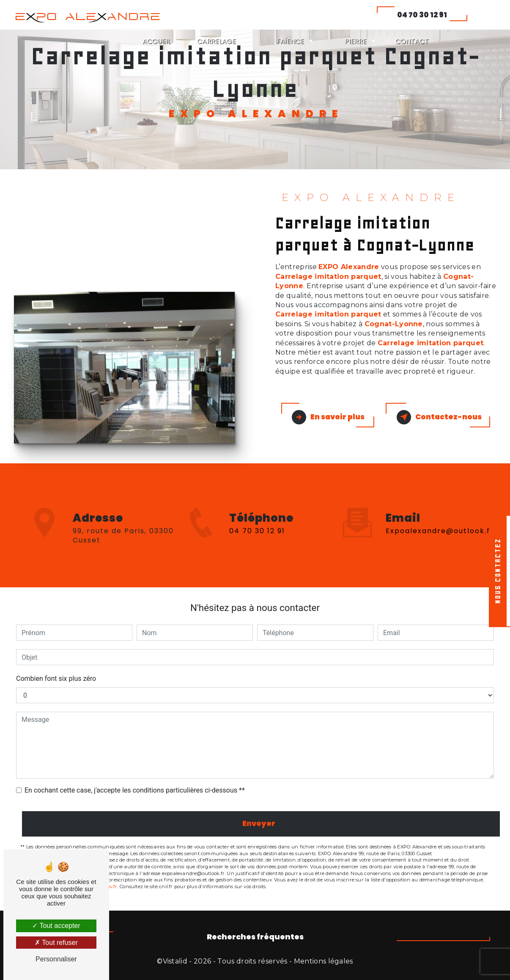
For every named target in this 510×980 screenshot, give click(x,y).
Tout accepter (56, 926)
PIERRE (356, 41)
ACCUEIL (156, 41)
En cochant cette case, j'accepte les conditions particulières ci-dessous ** (135, 790)
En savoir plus (328, 417)
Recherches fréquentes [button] (255, 937)
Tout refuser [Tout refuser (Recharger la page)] (56, 943)
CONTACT (412, 41)
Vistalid (175, 961)
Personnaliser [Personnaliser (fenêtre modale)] (56, 959)
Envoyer (259, 823)
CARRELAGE (217, 41)
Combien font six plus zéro (56, 679)
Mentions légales (324, 961)
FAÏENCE (290, 41)
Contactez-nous (439, 417)
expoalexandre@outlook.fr (440, 504)
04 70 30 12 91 (422, 15)
